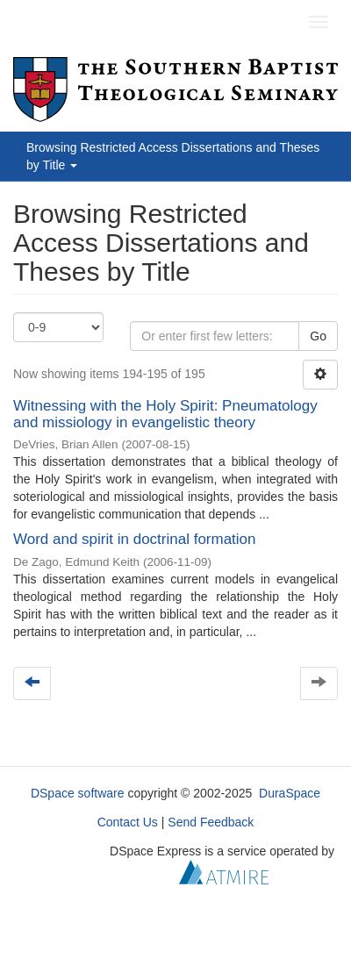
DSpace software (78, 793)
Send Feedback (211, 822)
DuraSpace (290, 793)
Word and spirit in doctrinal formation (135, 539)
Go (318, 336)
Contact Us (128, 822)
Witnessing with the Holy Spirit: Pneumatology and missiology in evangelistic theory (165, 414)
